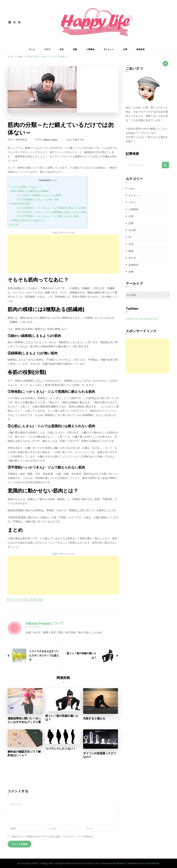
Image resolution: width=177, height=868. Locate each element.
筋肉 (40, 600)
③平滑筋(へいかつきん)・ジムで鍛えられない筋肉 (48, 216)
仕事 (125, 49)
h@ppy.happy (50, 140)
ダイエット (109, 49)
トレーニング (17, 600)
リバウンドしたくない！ (61, 749)
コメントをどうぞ (75, 140)
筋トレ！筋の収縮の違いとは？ (62, 718)
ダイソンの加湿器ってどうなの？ (100, 755)
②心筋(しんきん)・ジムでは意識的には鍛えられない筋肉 (51, 212)
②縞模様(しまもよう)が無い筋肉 (38, 199)
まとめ (14, 224)
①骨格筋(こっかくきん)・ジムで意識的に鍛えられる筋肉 (51, 208)
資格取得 (140, 49)
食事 (131, 272)
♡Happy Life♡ (47, 863)
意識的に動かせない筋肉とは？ (28, 220)
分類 (31, 600)
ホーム (32, 49)
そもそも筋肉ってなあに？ (25, 187)
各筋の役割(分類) (20, 203)
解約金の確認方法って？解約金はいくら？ (24, 753)
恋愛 (75, 49)
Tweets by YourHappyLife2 (142, 319)
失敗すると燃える (94, 718)
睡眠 (131, 251)
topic (10, 120)
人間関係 (90, 49)
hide (53, 180)
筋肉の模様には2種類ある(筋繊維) (29, 191)
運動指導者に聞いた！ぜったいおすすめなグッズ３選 (24, 720)
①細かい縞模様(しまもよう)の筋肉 (39, 195)
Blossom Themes (126, 863)
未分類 (132, 230)
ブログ (47, 49)
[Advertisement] (63, 254)
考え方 (132, 258)
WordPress (153, 863)
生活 (62, 49)
